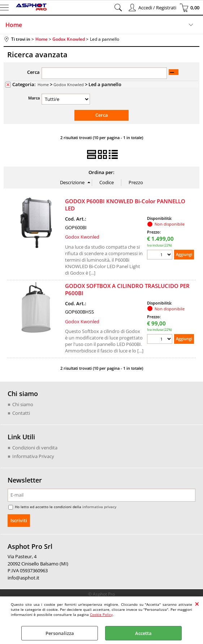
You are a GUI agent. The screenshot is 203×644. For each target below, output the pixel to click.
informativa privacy (99, 506)
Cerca (33, 72)
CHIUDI (197, 604)
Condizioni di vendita (35, 448)
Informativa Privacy (33, 456)
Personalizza (60, 633)
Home (14, 25)
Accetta (143, 633)
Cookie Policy (101, 614)
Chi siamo (23, 404)
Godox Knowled (69, 85)
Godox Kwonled (82, 237)
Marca (34, 98)
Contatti (21, 413)
